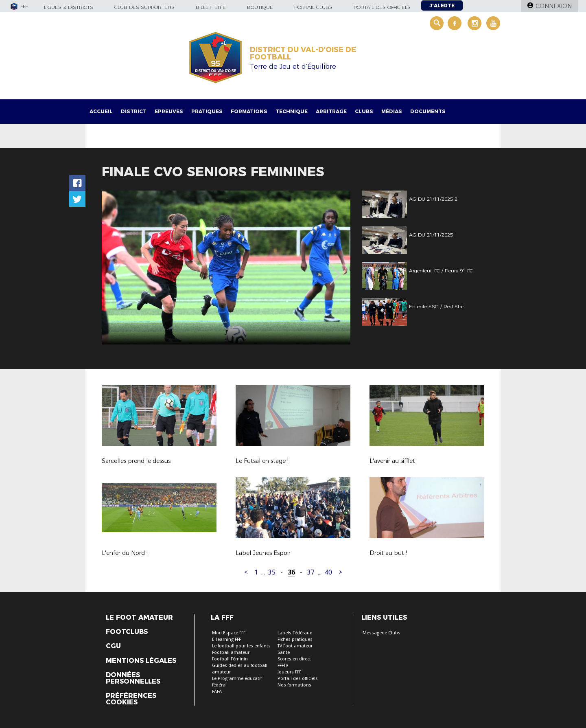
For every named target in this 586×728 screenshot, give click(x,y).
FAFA (217, 692)
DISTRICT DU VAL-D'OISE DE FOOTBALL (303, 53)
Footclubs (127, 632)
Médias (392, 111)
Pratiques (207, 111)
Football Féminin (230, 659)
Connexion (554, 6)
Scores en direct (294, 659)
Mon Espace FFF (229, 633)
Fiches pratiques (295, 639)
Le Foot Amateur (139, 618)
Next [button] (336, 269)
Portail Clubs (313, 7)
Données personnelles (133, 678)
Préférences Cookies (131, 699)
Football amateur (231, 652)
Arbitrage (331, 111)
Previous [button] (115, 269)
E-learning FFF (226, 639)
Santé (284, 652)
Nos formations (294, 685)
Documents (428, 111)
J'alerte (442, 5)
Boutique (260, 7)
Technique (292, 111)
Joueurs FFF (289, 672)
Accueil (101, 111)
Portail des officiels (382, 7)
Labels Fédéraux (295, 633)
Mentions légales (141, 661)
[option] (226, 268)
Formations (249, 111)
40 (328, 572)
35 (272, 572)
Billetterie (211, 7)
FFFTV (283, 666)
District (134, 111)
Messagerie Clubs (382, 633)
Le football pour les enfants (241, 646)
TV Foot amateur (295, 646)
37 (311, 572)
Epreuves (169, 111)
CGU (113, 646)
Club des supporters (144, 7)
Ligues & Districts (69, 7)
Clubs (364, 111)
